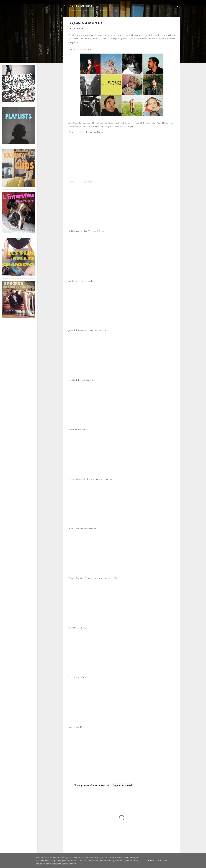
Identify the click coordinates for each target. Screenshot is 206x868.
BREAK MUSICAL (82, 6)
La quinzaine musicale (123, 785)
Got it (167, 861)
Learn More (154, 861)
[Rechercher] (179, 7)
